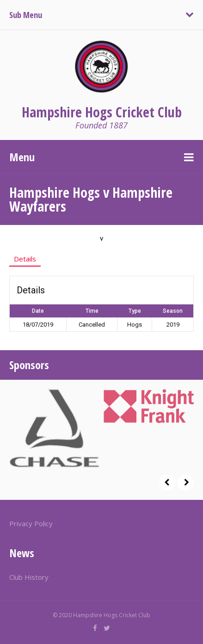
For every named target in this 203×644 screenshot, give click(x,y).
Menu (22, 157)
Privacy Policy (31, 523)
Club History (29, 577)
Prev (167, 483)
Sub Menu (26, 15)
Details (25, 259)
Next (186, 483)
